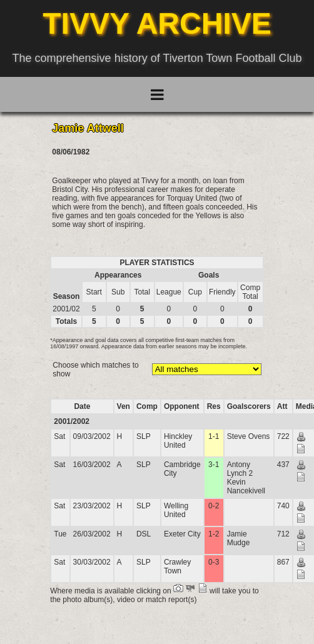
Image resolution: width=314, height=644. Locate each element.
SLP (144, 436)
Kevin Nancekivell (246, 486)
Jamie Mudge (239, 538)
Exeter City (182, 534)
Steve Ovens (249, 436)
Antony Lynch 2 (240, 469)
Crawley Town (177, 566)
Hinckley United (178, 441)
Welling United (176, 510)
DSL (144, 534)
